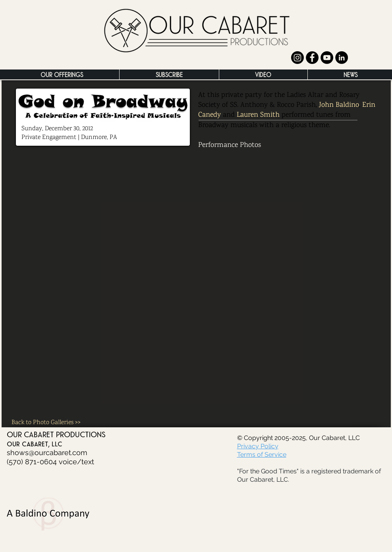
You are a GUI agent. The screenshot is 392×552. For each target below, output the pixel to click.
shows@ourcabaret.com (47, 453)
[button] (62, 74)
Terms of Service (262, 455)
